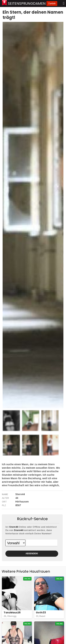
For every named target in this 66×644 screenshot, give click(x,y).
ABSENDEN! (32, 554)
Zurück (52, 3)
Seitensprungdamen (27, 3)
